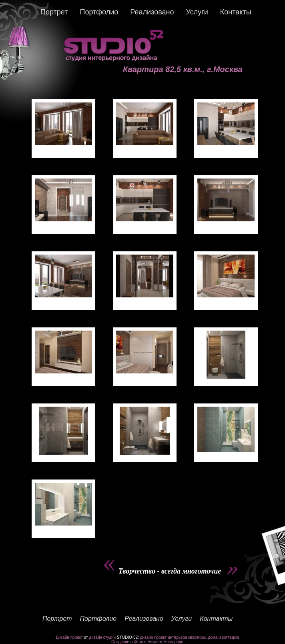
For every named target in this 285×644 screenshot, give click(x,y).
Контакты (236, 12)
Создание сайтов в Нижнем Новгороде (147, 642)
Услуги (197, 12)
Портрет (54, 12)
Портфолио (99, 12)
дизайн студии (102, 637)
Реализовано (152, 12)
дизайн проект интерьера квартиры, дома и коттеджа (190, 637)
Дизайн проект (69, 637)
